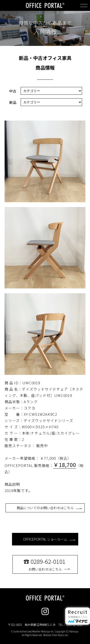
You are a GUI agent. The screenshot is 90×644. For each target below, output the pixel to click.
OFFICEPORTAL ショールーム (49, 539)
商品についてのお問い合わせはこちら (49, 508)
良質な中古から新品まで (45, 23)
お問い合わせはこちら (49, 564)
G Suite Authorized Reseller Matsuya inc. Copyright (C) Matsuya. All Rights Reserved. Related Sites (45, 633)
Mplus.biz (63, 635)
